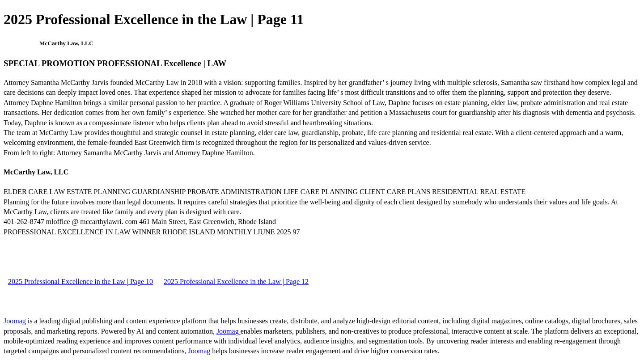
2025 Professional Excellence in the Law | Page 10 (80, 282)
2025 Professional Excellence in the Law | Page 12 (236, 282)
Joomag (16, 321)
